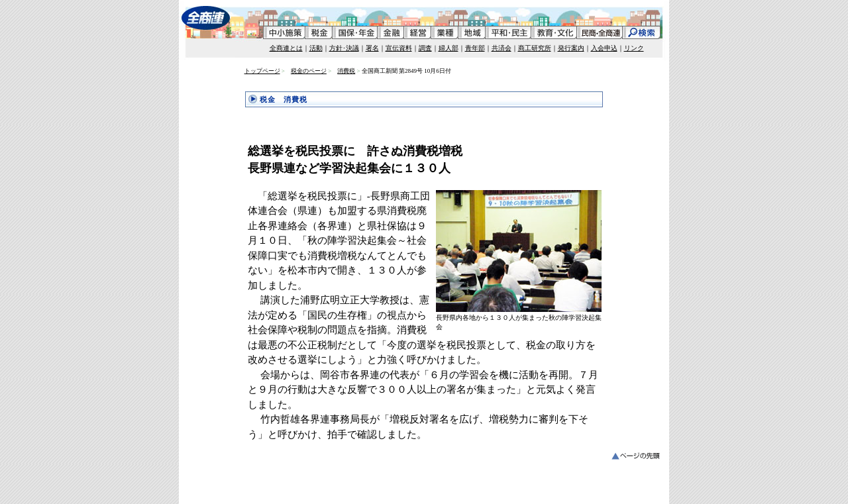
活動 (316, 48)
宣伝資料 (399, 48)
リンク (634, 48)
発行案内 (571, 48)
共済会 (502, 48)
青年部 (475, 48)
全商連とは (286, 48)
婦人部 (449, 48)
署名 (372, 48)
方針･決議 (344, 48)
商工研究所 (535, 48)
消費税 (346, 71)
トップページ (262, 71)
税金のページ (309, 71)
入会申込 (604, 48)
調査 (425, 48)
